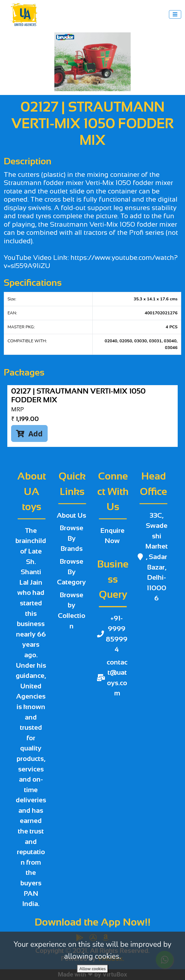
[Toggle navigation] (175, 14)
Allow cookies (92, 969)
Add (29, 433)
